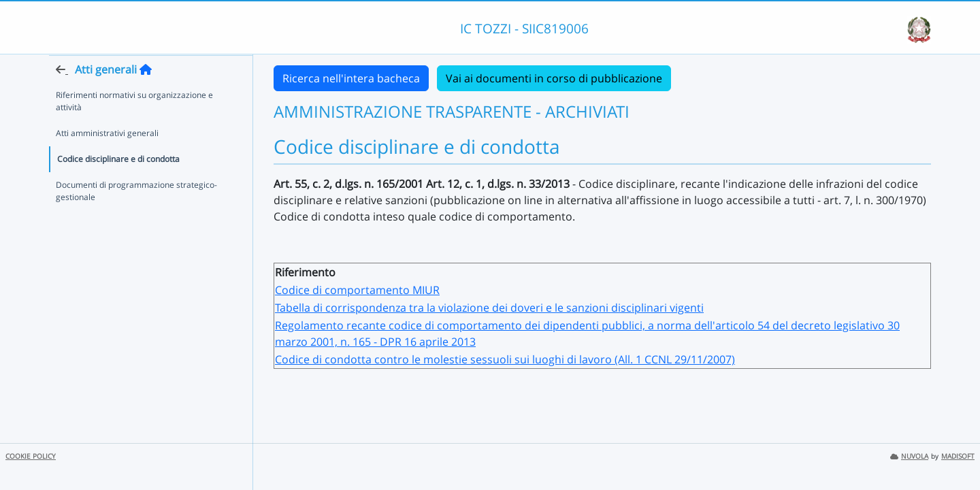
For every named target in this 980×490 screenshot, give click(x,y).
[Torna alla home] (146, 96)
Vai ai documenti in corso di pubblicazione (554, 78)
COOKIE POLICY (31, 456)
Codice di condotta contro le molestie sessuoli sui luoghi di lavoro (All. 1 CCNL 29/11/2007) (505, 359)
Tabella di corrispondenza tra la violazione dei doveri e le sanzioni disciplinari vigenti (489, 308)
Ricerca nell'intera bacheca (351, 78)
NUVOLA (909, 456)
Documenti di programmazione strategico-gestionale (136, 217)
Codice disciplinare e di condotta (118, 185)
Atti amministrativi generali (107, 160)
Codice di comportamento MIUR (357, 290)
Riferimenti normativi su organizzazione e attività (134, 128)
